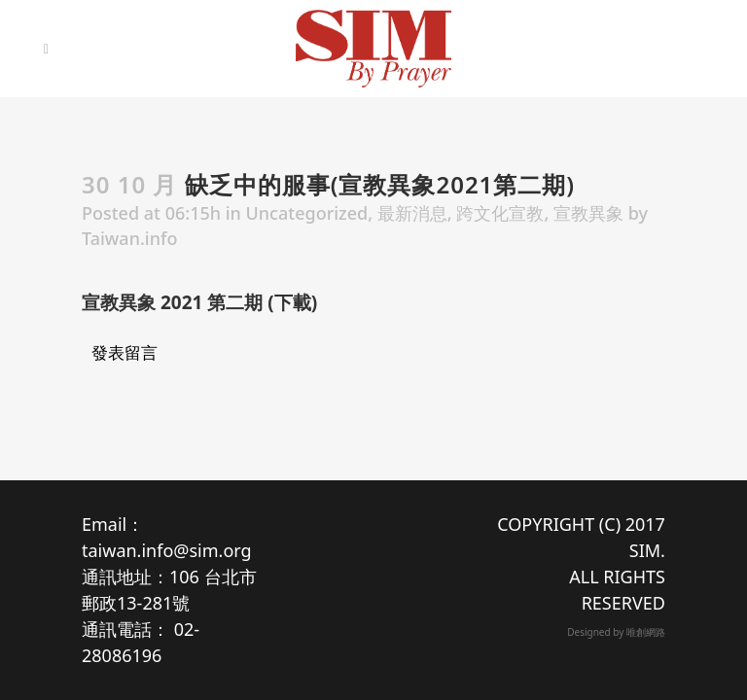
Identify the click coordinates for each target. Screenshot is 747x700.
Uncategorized (307, 213)
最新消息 (412, 213)
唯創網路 (646, 632)
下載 (293, 302)
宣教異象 (588, 213)
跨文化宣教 (500, 213)
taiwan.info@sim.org (167, 550)
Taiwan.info (129, 238)
